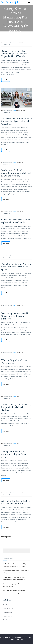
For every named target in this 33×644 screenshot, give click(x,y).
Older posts (6, 537)
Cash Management (9, 612)
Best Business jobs (10, 3)
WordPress (20, 639)
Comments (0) (7, 45)
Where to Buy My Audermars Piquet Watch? (15, 362)
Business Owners (8, 609)
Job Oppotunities (8, 620)
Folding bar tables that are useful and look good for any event (14, 454)
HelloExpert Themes (27, 637)
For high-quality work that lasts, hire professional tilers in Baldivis (16, 407)
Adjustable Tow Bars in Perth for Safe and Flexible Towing (16, 502)
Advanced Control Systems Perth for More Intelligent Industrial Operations (16, 121)
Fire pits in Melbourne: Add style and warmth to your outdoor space (16, 267)
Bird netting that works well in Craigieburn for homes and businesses (15, 316)
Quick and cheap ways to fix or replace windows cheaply (16, 221)
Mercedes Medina (7, 43)
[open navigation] (29, 2)
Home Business (8, 616)
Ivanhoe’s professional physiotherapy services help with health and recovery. (16, 173)
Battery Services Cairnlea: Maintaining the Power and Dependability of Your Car (14, 54)
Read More (6, 80)
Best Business (7, 605)
